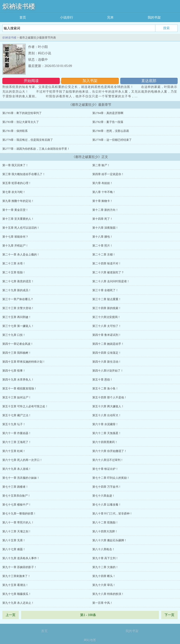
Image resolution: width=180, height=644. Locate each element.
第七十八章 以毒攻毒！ (107, 505)
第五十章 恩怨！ (103, 380)
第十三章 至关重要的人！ (18, 219)
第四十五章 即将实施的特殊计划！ (24, 362)
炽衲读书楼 (19, 6)
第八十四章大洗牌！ (105, 531)
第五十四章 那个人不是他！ (110, 397)
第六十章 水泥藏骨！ (105, 424)
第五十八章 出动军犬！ (107, 415)
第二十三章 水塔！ (14, 263)
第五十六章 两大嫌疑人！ (108, 406)
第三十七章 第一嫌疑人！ (18, 326)
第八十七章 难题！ (14, 549)
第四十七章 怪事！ (14, 371)
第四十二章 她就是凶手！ (108, 344)
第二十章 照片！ (103, 246)
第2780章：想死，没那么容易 (111, 131)
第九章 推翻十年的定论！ (18, 201)
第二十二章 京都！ (104, 255)
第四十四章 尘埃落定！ (107, 353)
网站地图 (90, 640)
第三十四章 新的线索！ (107, 308)
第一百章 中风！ (103, 603)
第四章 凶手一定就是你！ (108, 174)
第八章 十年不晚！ (104, 192)
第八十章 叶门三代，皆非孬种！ (112, 514)
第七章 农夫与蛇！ (14, 192)
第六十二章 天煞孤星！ (107, 433)
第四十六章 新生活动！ (107, 362)
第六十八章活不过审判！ (108, 460)
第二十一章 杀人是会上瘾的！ (21, 255)
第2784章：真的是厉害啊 (108, 113)
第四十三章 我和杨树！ (17, 353)
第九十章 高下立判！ (105, 558)
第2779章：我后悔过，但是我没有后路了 (28, 140)
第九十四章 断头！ (104, 576)
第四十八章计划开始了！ (108, 371)
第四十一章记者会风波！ (18, 344)
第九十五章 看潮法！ (15, 585)
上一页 (11, 615)
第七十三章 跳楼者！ (15, 487)
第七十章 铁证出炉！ (105, 469)
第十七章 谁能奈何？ (15, 237)
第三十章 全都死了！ (105, 290)
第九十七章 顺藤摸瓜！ (17, 594)
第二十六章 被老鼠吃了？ (108, 272)
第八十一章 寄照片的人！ (18, 522)
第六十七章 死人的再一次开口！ (22, 460)
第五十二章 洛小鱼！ (105, 389)
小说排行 (67, 18)
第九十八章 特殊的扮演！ (108, 594)
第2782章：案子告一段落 (108, 122)
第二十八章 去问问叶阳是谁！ (111, 281)
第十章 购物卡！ (103, 201)
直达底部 (149, 81)
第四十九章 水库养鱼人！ (18, 380)
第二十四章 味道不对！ (107, 263)
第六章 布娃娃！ (103, 183)
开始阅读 (31, 81)
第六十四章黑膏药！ (105, 442)
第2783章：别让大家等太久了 (21, 122)
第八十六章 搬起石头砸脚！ (110, 540)
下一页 (169, 615)
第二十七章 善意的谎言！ (18, 281)
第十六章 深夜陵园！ (105, 228)
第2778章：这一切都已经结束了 (112, 140)
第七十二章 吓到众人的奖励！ (111, 478)
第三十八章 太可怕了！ (107, 326)
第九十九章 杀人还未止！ (18, 603)
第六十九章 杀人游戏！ (17, 469)
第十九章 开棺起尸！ (15, 246)
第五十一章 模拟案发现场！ (20, 389)
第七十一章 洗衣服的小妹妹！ (21, 478)
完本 (110, 18)
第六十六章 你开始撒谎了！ (110, 451)
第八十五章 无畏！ (14, 540)
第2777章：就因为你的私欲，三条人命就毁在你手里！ (36, 149)
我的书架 (154, 18)
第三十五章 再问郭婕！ (17, 317)
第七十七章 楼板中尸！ (17, 505)
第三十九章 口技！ (14, 335)
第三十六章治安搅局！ (106, 317)
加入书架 (90, 81)
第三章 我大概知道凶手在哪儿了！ (24, 174)
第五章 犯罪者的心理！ (17, 183)
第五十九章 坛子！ (14, 424)
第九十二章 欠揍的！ (105, 567)
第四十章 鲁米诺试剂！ (107, 335)
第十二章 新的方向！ (105, 210)
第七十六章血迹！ (104, 496)
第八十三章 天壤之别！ (17, 531)
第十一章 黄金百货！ (15, 210)
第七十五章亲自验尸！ (16, 496)
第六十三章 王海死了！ (17, 442)
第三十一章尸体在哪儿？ (18, 299)
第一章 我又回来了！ (15, 165)
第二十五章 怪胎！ (14, 272)
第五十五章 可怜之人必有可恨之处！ (25, 406)
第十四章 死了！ (103, 219)
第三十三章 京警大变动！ (18, 308)
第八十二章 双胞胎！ (105, 522)
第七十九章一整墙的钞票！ (19, 514)
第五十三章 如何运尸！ (17, 397)
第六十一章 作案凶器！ (17, 433)
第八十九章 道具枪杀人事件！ (21, 558)
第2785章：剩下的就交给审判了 (22, 113)
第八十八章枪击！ (104, 549)
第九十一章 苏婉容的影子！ (20, 567)
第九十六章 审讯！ (104, 585)
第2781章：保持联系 (15, 131)
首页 (23, 18)
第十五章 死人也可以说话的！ (21, 228)
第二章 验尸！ (101, 165)
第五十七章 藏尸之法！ (17, 415)
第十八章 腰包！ (103, 237)
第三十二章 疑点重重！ (107, 299)
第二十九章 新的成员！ (17, 290)
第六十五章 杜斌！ (14, 451)
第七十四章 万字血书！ (107, 487)
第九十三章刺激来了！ (16, 576)
